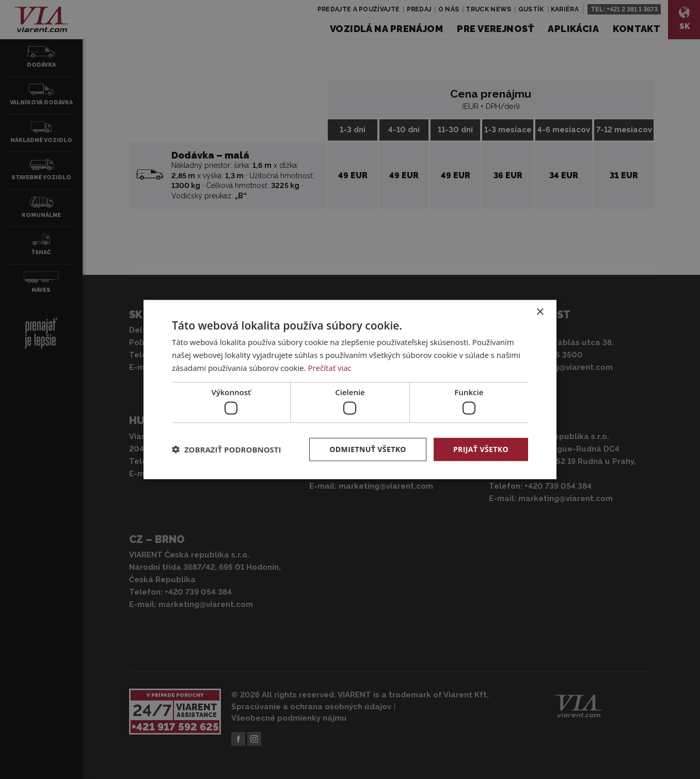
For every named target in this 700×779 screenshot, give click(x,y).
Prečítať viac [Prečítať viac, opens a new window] (329, 367)
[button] (227, 449)
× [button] (540, 312)
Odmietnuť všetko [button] (368, 449)
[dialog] (350, 390)
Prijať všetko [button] (481, 449)
